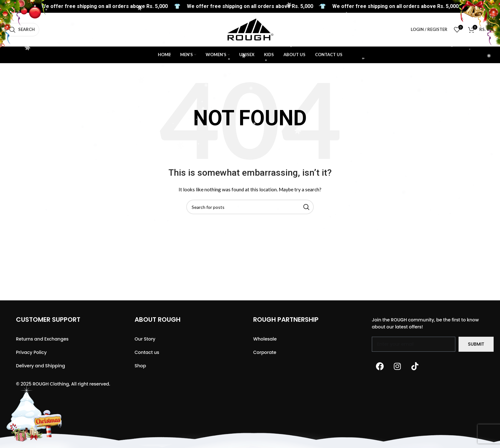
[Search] (22, 30)
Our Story (145, 339)
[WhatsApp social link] (480, 11)
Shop (140, 366)
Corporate (265, 352)
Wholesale (265, 339)
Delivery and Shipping (40, 366)
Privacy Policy (31, 352)
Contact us (147, 352)
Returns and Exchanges (42, 339)
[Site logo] (250, 29)
